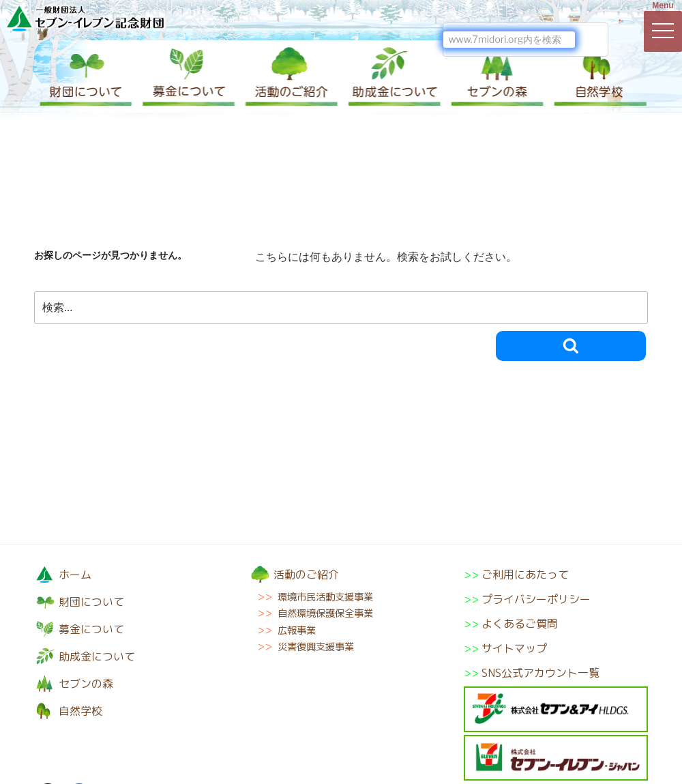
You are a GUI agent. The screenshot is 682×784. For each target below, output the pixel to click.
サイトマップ (514, 648)
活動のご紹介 (290, 76)
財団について (85, 76)
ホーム (75, 575)
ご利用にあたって (525, 575)
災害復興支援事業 (316, 647)
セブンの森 (494, 76)
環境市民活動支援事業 (325, 597)
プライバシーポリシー (536, 599)
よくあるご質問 (520, 624)
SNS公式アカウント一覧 (540, 673)
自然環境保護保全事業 (325, 613)
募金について (188, 76)
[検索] (509, 40)
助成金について (392, 76)
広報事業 (297, 630)
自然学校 (597, 76)
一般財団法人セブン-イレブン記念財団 (85, 18)
